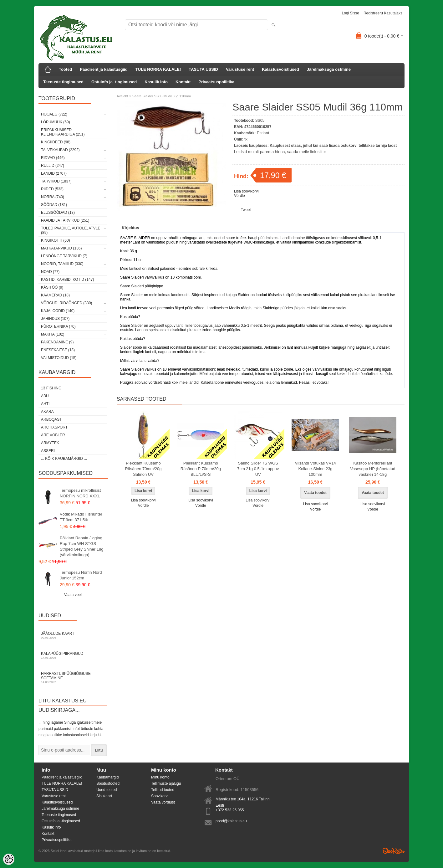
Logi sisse (351, 13)
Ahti (45, 404)
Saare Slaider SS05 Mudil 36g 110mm (162, 96)
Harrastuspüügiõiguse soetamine (73, 678)
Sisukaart (104, 796)
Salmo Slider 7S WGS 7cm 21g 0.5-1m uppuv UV (258, 469)
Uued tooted (107, 790)
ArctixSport (54, 427)
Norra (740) (53, 197)
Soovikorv (159, 796)
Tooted (65, 69)
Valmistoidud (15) (59, 358)
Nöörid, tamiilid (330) (62, 264)
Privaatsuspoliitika (216, 82)
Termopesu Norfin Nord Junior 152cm (81, 575)
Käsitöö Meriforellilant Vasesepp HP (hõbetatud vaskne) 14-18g (373, 469)
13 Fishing (51, 388)
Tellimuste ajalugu (166, 783)
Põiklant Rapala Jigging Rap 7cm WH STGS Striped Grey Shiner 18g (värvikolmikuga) (81, 546)
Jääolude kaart (73, 635)
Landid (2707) (54, 173)
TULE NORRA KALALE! (158, 69)
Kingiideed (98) (56, 142)
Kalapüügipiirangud (73, 655)
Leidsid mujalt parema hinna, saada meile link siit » (280, 152)
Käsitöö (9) (52, 287)
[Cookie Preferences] (9, 859)
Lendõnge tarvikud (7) (64, 256)
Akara (47, 412)
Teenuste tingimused (63, 82)
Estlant (263, 133)
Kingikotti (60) (56, 240)
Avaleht (122, 96)
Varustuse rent (240, 69)
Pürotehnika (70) (58, 326)
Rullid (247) (53, 166)
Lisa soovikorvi (246, 191)
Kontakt (183, 82)
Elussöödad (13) (58, 213)
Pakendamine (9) (57, 342)
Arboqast (51, 419)
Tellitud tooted (163, 790)
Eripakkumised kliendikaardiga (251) (63, 132)
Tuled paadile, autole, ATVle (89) (71, 230)
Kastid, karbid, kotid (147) (67, 280)
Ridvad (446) (53, 158)
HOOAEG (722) (54, 114)
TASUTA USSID (203, 69)
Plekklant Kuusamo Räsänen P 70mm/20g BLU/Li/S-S (201, 469)
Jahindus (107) (55, 319)
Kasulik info (156, 82)
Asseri (48, 451)
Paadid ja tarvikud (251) (65, 220)
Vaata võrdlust (163, 802)
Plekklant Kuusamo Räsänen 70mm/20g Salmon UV (143, 469)
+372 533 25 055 (230, 810)
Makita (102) (53, 334)
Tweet (246, 210)
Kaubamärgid (107, 777)
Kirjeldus (130, 228)
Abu (45, 396)
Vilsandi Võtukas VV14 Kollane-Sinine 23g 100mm (315, 469)
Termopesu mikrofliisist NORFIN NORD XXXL (80, 493)
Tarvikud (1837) (56, 181)
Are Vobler (53, 435)
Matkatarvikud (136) (61, 248)
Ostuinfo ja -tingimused (114, 82)
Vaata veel (73, 595)
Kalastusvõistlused (280, 69)
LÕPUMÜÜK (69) (56, 122)
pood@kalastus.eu (231, 821)
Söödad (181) (54, 205)
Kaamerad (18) (55, 295)
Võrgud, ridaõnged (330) (66, 303)
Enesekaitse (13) (58, 350)
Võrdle (239, 196)
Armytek (50, 443)
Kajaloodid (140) (58, 311)
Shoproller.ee (394, 851)
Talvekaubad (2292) (60, 150)
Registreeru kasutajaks (383, 13)
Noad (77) (50, 272)
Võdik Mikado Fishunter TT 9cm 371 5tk (81, 517)
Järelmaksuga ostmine (329, 69)
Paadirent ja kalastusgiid (104, 69)
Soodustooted (108, 783)
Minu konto (160, 777)
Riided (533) (52, 189)
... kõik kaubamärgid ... (64, 459)
